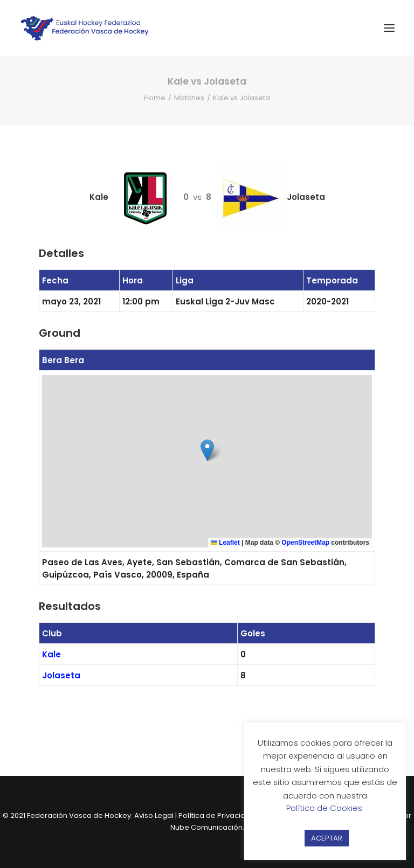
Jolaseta (61, 675)
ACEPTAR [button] (327, 838)
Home (155, 98)
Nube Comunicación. (207, 827)
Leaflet (225, 543)
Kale (51, 654)
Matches (189, 98)
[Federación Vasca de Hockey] (85, 28)
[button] (207, 450)
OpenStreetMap (305, 543)
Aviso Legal (154, 815)
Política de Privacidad (217, 815)
